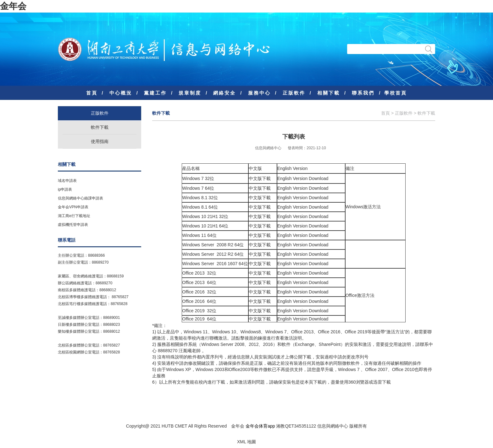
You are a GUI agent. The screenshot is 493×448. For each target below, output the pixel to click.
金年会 (13, 6)
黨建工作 (155, 93)
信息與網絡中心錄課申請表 (80, 198)
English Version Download (303, 178)
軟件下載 (100, 127)
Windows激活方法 (363, 207)
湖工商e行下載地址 (74, 216)
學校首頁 (396, 93)
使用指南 (100, 141)
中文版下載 (260, 178)
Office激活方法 (360, 295)
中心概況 (121, 93)
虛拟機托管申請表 (73, 225)
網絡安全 (224, 93)
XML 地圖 (246, 442)
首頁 (92, 93)
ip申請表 (65, 189)
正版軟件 (294, 93)
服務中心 (259, 93)
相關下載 (329, 93)
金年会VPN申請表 (73, 207)
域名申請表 (67, 181)
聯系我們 (363, 93)
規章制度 (190, 93)
